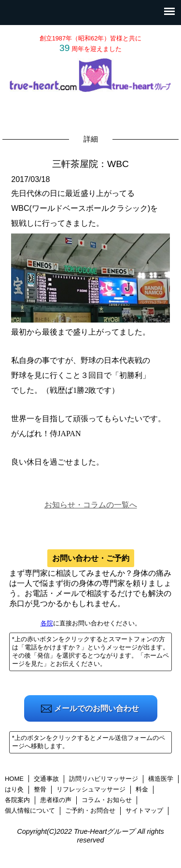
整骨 (40, 789)
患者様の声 (56, 800)
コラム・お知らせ (107, 800)
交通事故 (46, 779)
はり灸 (14, 789)
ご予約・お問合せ (90, 810)
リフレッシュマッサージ (91, 789)
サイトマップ (144, 810)
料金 (142, 789)
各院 (47, 623)
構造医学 (161, 779)
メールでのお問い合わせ (97, 708)
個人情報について (30, 810)
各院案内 (17, 800)
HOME (14, 779)
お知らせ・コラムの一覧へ (91, 505)
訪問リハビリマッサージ (104, 779)
